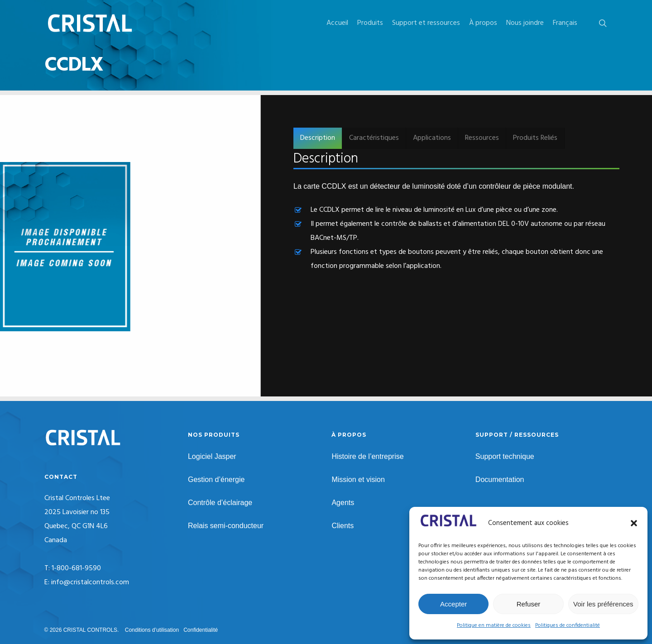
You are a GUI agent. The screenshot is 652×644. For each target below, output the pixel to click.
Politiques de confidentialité (568, 625)
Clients (343, 526)
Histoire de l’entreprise (367, 456)
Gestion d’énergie (216, 479)
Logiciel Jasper (212, 456)
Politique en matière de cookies (494, 625)
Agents (343, 503)
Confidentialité (201, 630)
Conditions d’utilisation (152, 630)
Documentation (500, 479)
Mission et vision (358, 479)
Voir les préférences (603, 604)
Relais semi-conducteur (226, 526)
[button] (634, 523)
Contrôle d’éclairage (220, 503)
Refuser (529, 604)
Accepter (453, 604)
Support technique (505, 456)
